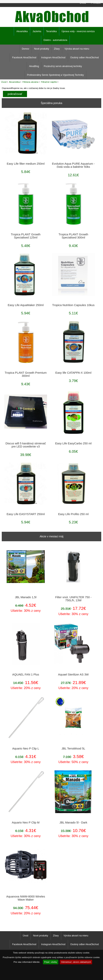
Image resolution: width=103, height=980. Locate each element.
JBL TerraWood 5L (73, 749)
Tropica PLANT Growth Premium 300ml (26, 374)
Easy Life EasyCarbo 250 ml (73, 443)
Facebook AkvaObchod (24, 58)
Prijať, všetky (51, 962)
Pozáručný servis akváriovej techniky (63, 66)
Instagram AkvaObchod (53, 58)
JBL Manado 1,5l (26, 597)
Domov (25, 49)
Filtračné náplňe (49, 82)
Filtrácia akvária (30, 82)
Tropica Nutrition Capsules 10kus (73, 305)
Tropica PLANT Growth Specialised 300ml (73, 236)
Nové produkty (41, 49)
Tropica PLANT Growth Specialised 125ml (26, 236)
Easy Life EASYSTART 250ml (26, 514)
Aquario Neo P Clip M (26, 823)
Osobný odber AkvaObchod (85, 58)
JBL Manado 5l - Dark (73, 823)
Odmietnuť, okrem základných (76, 962)
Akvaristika (14, 82)
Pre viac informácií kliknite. (27, 962)
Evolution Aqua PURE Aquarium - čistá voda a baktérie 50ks (73, 165)
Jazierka (37, 31)
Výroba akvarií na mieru (77, 49)
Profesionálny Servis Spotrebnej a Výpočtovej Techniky (55, 75)
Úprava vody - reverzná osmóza (78, 31)
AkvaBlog (34, 66)
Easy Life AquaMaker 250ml (26, 305)
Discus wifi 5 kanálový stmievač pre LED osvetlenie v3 (26, 445)
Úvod (83, 3)
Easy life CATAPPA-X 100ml (73, 373)
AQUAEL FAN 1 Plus (26, 675)
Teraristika (51, 31)
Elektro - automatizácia (55, 40)
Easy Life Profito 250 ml (73, 514)
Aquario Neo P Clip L (26, 749)
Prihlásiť (96, 3)
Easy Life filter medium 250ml (26, 164)
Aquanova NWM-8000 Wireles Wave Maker (26, 898)
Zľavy (57, 49)
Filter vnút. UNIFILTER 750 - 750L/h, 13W (73, 599)
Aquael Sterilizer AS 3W (73, 675)
